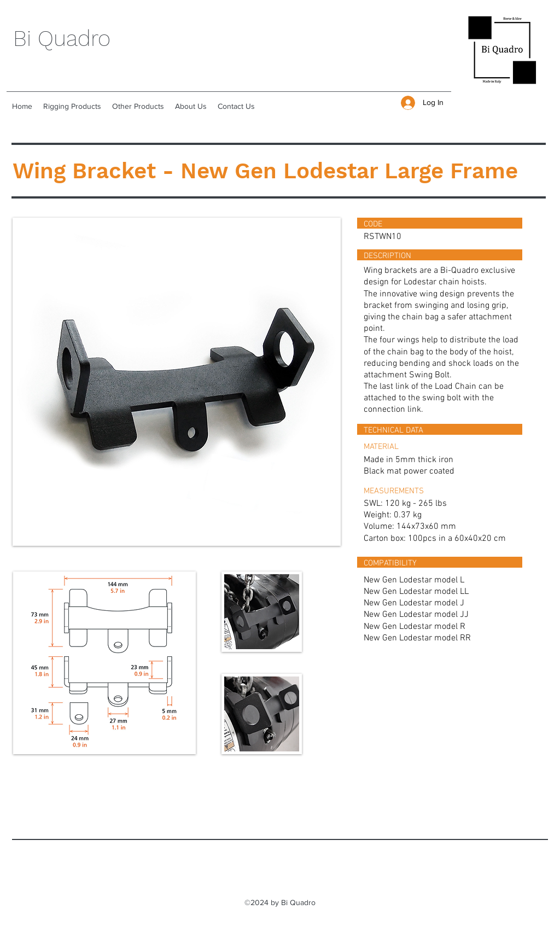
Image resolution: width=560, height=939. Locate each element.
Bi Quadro (62, 39)
